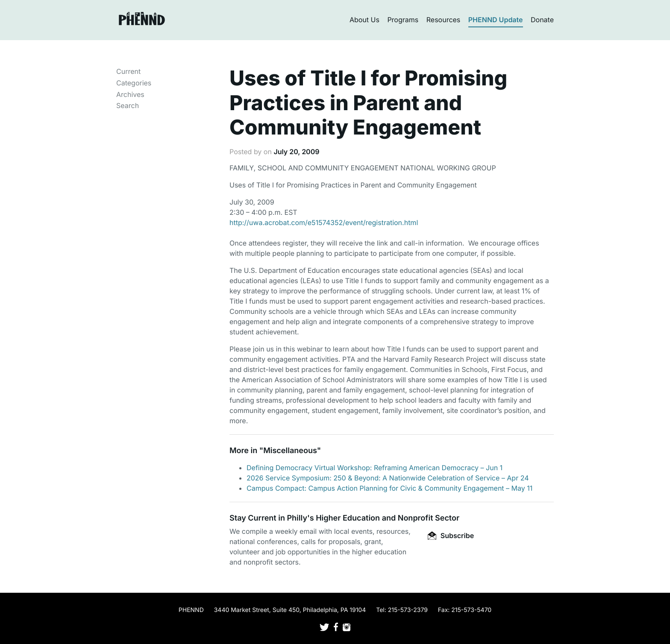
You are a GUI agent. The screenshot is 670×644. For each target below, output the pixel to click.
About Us (364, 20)
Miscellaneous (290, 451)
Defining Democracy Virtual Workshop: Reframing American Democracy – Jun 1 (375, 468)
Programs (403, 20)
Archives (130, 94)
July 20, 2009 (296, 152)
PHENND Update (496, 20)
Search (128, 105)
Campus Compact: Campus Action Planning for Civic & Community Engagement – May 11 (389, 488)
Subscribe (451, 536)
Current (128, 71)
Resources (444, 20)
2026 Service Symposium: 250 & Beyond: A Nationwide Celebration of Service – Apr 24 (388, 478)
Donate (542, 20)
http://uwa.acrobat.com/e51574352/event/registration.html (324, 222)
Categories (134, 83)
